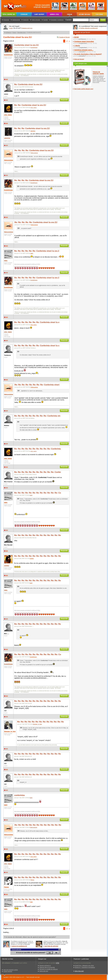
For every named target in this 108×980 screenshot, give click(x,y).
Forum (14, 32)
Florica (6, 887)
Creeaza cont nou (27, 28)
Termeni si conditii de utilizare (48, 969)
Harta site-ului (44, 971)
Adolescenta (16, 20)
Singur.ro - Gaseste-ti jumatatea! (85, 967)
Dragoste (6, 20)
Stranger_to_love (10, 731)
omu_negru (8, 115)
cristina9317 (82, 52)
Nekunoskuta (9, 160)
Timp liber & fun (21, 32)
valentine (7, 138)
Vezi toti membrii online (11, 970)
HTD (58, 963)
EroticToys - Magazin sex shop (84, 966)
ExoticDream (8, 55)
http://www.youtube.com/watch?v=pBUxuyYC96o (27, 264)
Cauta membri (8, 971)
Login (11, 28)
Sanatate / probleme (57, 20)
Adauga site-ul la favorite (47, 967)
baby (6, 261)
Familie (45, 20)
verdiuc (7, 566)
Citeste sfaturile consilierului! (89, 28)
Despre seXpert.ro (45, 966)
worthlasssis (82, 39)
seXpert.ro (8, 32)
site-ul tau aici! (79, 971)
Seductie (26, 20)
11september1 (83, 43)
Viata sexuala (36, 20)
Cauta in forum (64, 37)
